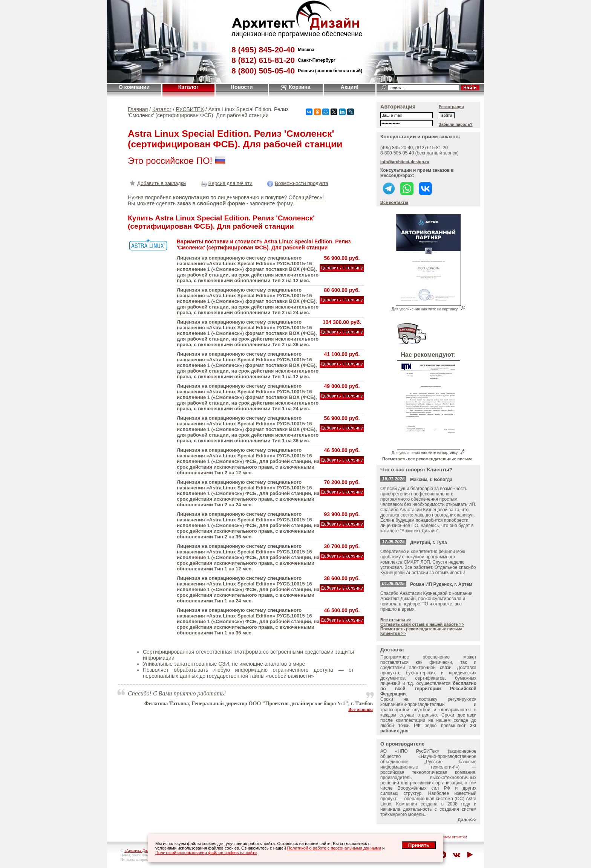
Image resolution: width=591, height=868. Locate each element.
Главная (138, 109)
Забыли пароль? (456, 124)
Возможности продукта (297, 183)
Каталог (188, 87)
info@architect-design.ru (405, 162)
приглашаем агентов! (448, 837)
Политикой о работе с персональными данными (334, 848)
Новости (242, 87)
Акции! (350, 87)
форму (284, 203)
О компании (134, 87)
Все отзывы (361, 709)
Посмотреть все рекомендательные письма (427, 459)
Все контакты (394, 202)
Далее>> (467, 820)
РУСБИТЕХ (190, 109)
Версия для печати (226, 183)
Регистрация (451, 107)
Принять (419, 845)
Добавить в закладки (157, 183)
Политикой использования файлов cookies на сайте (206, 853)
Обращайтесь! (306, 197)
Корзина (296, 87)
